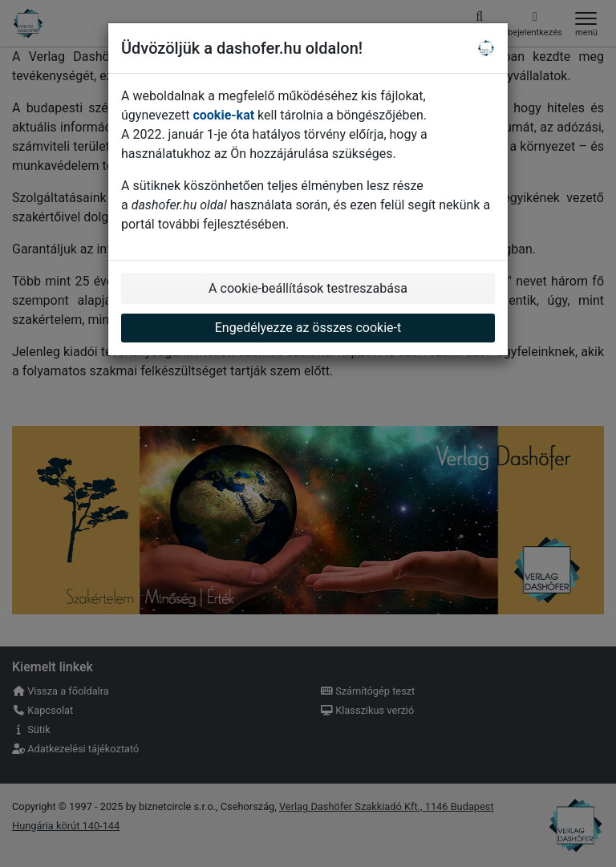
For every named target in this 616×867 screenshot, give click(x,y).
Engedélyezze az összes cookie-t (308, 328)
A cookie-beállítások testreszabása (308, 288)
